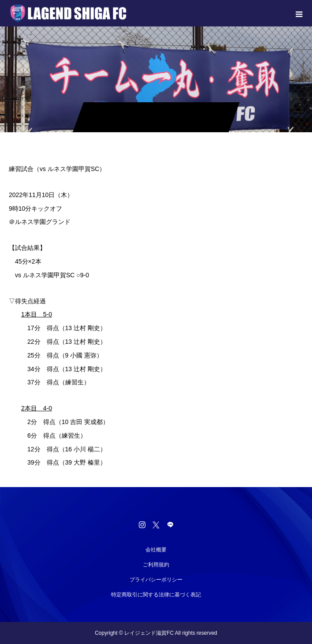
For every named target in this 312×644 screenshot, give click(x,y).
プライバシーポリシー (156, 580)
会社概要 (156, 550)
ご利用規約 (156, 565)
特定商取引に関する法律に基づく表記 (156, 595)
